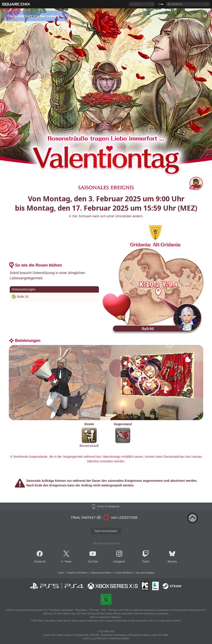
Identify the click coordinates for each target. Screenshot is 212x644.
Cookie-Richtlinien (124, 573)
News (68, 562)
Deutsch (177, 4)
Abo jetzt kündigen (145, 573)
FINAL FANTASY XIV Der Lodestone (35, 16)
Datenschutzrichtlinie (101, 573)
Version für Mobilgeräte (108, 507)
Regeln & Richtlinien (78, 573)
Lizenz (61, 573)
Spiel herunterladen (106, 531)
